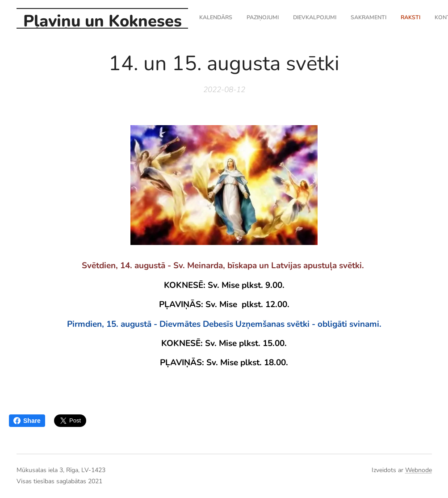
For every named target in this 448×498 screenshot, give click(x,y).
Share (27, 421)
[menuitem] (363, 18)
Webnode (419, 470)
